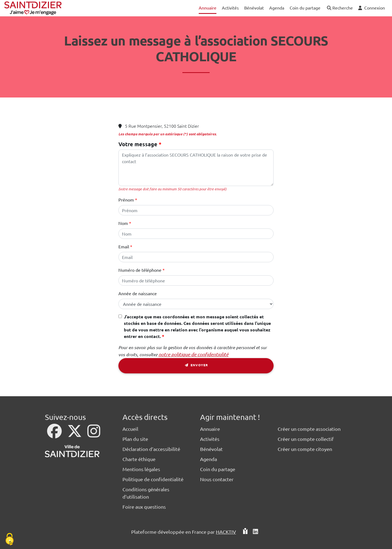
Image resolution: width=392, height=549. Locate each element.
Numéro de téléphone (140, 270)
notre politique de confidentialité (193, 354)
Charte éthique (139, 459)
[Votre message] (196, 168)
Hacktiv (226, 532)
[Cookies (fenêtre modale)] (10, 540)
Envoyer (196, 366)
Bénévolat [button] (254, 8)
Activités (210, 439)
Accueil (130, 429)
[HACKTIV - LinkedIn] (255, 532)
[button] (339, 8)
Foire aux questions (144, 507)
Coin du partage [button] (305, 8)
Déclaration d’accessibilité (151, 449)
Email (124, 246)
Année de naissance (138, 293)
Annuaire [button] (208, 8)
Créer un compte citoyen (305, 449)
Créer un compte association (309, 429)
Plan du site (135, 439)
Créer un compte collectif (306, 439)
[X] (75, 434)
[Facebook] (55, 434)
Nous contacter (217, 479)
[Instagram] (94, 434)
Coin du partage (218, 469)
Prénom (126, 200)
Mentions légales (141, 469)
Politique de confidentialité (153, 479)
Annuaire (210, 429)
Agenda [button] (277, 8)
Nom (123, 223)
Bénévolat (211, 449)
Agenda (209, 459)
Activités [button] (230, 8)
